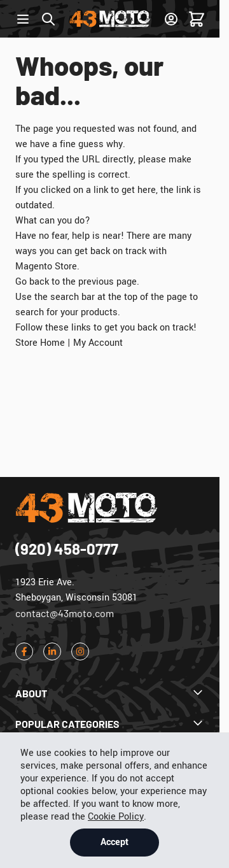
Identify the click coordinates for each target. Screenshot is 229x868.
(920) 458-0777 (67, 549)
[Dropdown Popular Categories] (110, 724)
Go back (32, 282)
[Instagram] (80, 651)
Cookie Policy (116, 817)
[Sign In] (171, 19)
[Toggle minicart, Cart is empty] (197, 19)
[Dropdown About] (110, 694)
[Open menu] (23, 19)
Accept (114, 842)
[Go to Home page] (110, 19)
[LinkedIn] (52, 651)
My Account (98, 343)
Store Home (40, 343)
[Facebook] (24, 651)
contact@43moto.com (65, 613)
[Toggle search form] (48, 19)
